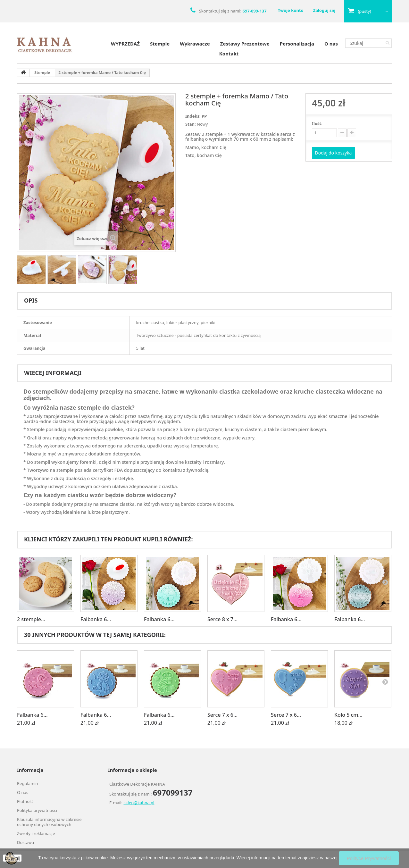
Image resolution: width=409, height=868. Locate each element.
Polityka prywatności (37, 810)
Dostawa (25, 842)
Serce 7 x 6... (222, 715)
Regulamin (28, 783)
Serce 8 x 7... (222, 619)
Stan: (191, 124)
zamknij (12, 858)
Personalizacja (297, 44)
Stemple (160, 44)
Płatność (25, 801)
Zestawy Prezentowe (245, 44)
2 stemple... (31, 619)
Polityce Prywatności (369, 858)
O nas (331, 44)
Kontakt (229, 54)
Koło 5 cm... (348, 715)
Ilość (317, 123)
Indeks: (193, 116)
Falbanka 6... (96, 619)
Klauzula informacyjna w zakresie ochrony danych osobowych (49, 822)
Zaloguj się (324, 10)
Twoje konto (291, 10)
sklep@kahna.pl (139, 803)
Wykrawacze (195, 44)
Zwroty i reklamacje (36, 833)
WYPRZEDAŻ (125, 44)
